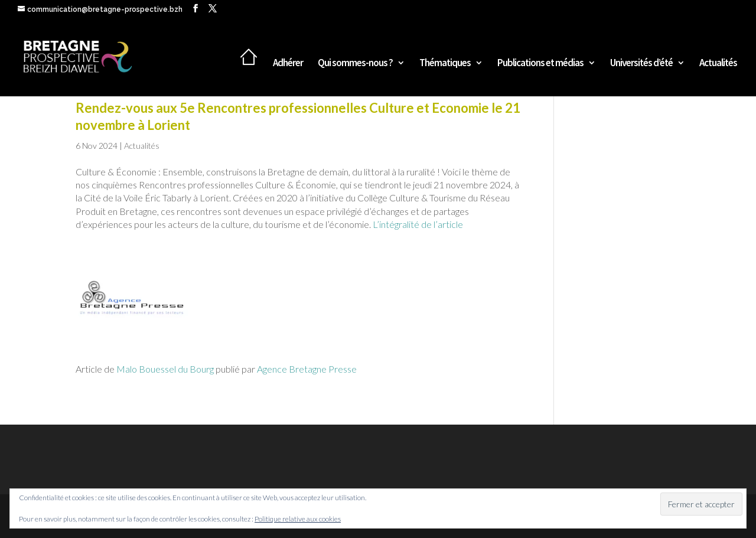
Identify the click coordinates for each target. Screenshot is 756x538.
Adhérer (288, 64)
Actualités (718, 64)
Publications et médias (540, 64)
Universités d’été (641, 64)
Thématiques (445, 64)
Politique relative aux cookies (298, 519)
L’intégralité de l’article (418, 224)
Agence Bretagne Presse (307, 369)
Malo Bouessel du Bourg (165, 369)
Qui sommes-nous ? (355, 64)
